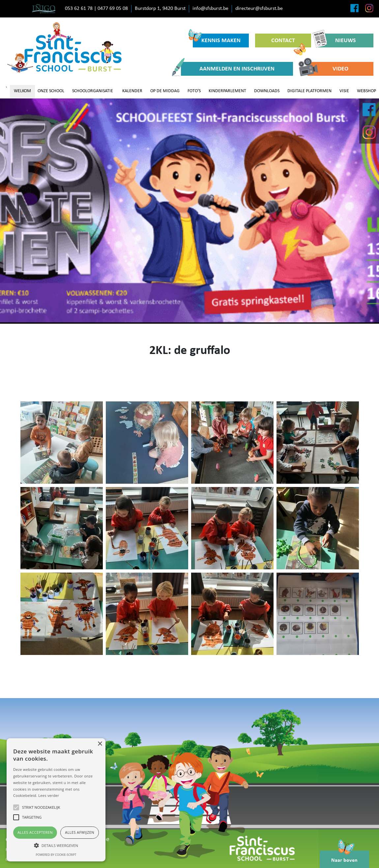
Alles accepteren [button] (35, 832)
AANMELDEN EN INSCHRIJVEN (228, 69)
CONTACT (289, 42)
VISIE (344, 91)
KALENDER (132, 91)
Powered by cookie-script (56, 855)
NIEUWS (337, 41)
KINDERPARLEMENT (227, 91)
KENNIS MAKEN (217, 39)
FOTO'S (194, 91)
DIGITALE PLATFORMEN (309, 91)
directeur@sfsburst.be (259, 9)
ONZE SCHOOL (51, 91)
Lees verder (49, 795)
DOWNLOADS (267, 91)
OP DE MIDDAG (165, 91)
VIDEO (328, 69)
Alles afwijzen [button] (80, 832)
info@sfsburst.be (210, 9)
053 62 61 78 (79, 9)
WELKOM (22, 91)
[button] (56, 845)
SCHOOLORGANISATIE (93, 91)
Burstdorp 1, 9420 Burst (160, 9)
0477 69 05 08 (113, 9)
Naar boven (344, 857)
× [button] (100, 744)
